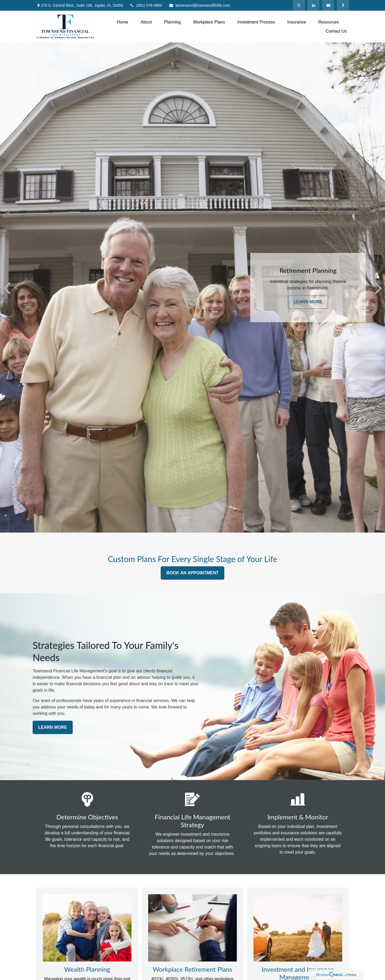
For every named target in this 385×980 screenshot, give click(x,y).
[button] (123, 22)
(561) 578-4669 (146, 5)
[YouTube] (328, 5)
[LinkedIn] (313, 5)
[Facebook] (343, 5)
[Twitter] (299, 5)
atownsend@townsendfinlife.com (199, 5)
